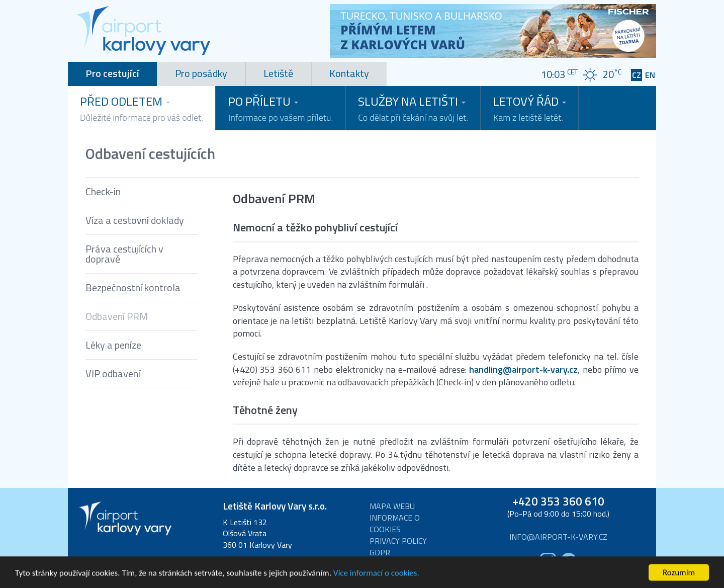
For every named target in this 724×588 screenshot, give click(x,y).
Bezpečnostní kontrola (133, 287)
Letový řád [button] (530, 108)
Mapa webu (392, 506)
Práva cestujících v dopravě (124, 254)
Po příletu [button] (281, 108)
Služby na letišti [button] (413, 108)
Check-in (103, 191)
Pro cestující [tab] (112, 73)
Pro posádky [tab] (201, 73)
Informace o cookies (395, 524)
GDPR (380, 553)
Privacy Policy (398, 541)
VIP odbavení (113, 373)
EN (650, 75)
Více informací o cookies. (376, 578)
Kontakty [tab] (349, 73)
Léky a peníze (113, 345)
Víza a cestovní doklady (135, 220)
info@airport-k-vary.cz (558, 537)
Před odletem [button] (142, 108)
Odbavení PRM (117, 316)
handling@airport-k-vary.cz (523, 370)
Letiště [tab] (278, 73)
